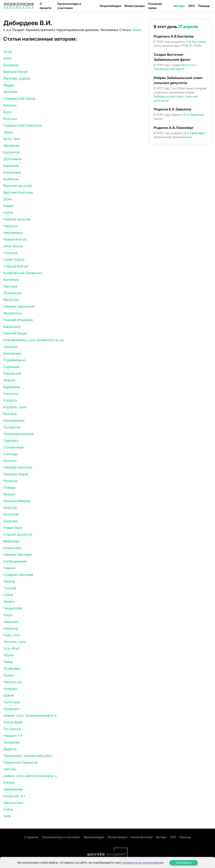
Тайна (8, 662)
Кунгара (10, 414)
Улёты (8, 809)
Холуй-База (13, 722)
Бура (7, 112)
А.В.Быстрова (196, 42)
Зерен (8, 132)
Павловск (11, 440)
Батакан (10, 105)
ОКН (191, 6)
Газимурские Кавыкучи (22, 125)
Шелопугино (13, 803)
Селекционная (15, 561)
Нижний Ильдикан (18, 320)
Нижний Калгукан (18, 467)
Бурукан (10, 119)
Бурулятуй (12, 152)
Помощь (204, 6)
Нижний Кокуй (15, 333)
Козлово (10, 461)
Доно (8, 199)
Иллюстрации (135, 6)
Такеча (9, 581)
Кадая (8, 206)
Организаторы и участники (69, 6)
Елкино (9, 782)
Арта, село (12, 139)
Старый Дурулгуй (18, 534)
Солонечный (13, 447)
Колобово (11, 280)
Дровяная (11, 145)
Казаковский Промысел (23, 273)
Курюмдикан (14, 420)
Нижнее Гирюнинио (19, 306)
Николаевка (13, 233)
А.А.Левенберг (195, 133)
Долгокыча (12, 159)
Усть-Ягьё (11, 648)
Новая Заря (13, 528)
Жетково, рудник (17, 78)
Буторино (11, 65)
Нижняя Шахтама (18, 554)
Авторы (179, 6)
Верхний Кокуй (15, 72)
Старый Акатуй (16, 266)
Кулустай (11, 514)
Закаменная (13, 789)
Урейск (9, 601)
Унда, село (12, 635)
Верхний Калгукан (18, 192)
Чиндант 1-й (13, 736)
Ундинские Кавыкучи (20, 762)
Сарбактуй (12, 373)
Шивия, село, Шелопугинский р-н (30, 776)
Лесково (10, 286)
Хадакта (10, 749)
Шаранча (11, 628)
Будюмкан (12, 387)
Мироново (12, 541)
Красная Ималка (17, 501)
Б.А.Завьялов (194, 115)
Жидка (9, 85)
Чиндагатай (13, 608)
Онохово (10, 347)
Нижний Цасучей (17, 219)
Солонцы (11, 454)
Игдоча (9, 380)
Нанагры (10, 481)
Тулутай (10, 588)
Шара (8, 615)
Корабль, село (15, 407)
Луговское (12, 427)
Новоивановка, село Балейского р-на (33, 340)
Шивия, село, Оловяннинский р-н (30, 715)
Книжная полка (155, 6)
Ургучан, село (14, 642)
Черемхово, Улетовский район (28, 756)
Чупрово (10, 689)
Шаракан (11, 622)
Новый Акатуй (15, 239)
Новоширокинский (18, 434)
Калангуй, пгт (14, 796)
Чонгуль (10, 769)
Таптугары (12, 702)
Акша (136, 30)
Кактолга (11, 394)
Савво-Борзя (14, 259)
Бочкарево (12, 353)
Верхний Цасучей (17, 186)
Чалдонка (11, 709)
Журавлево (13, 313)
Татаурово (12, 742)
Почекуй (10, 253)
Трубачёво (12, 668)
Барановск (12, 326)
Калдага (10, 400)
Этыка (9, 655)
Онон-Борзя (13, 246)
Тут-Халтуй (12, 729)
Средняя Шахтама (18, 575)
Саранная (11, 367)
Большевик (12, 172)
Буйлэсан (11, 179)
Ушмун (9, 675)
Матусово (11, 300)
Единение (11, 166)
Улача (8, 595)
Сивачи (9, 568)
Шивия (9, 695)
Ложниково (13, 293)
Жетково (10, 92)
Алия (7, 58)
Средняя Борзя (16, 474)
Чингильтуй (13, 682)
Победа (9, 487)
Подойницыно (14, 360)
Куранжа (11, 521)
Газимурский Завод (19, 98)
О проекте (46, 6)
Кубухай (10, 508)
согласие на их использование (143, 866)
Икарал (9, 494)
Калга (8, 212)
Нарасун (10, 226)
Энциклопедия (110, 6)
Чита (7, 816)
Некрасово (12, 548)
